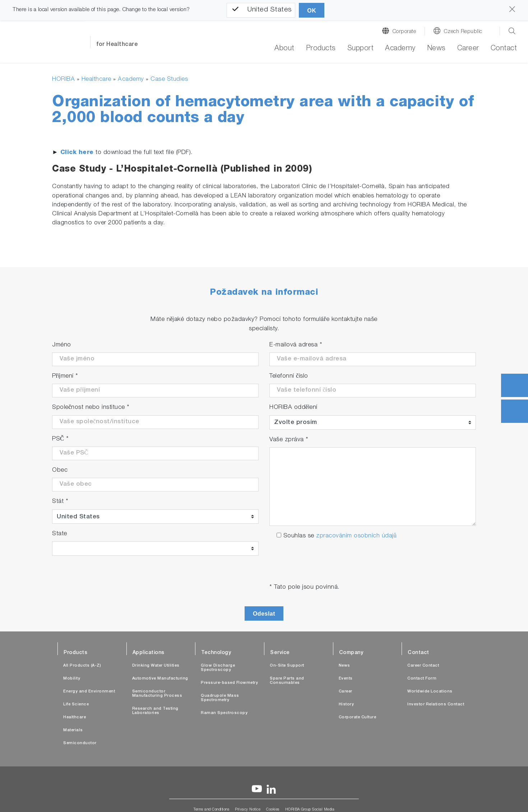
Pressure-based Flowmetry (229, 683)
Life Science (76, 704)
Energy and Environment (89, 692)
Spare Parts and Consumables (287, 681)
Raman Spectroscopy (224, 713)
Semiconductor (80, 743)
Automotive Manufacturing (160, 679)
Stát (60, 502)
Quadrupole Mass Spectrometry (220, 698)
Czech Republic (463, 32)
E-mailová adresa (296, 345)
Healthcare (96, 80)
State (60, 534)
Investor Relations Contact (436, 704)
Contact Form (422, 679)
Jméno (62, 345)
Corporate (404, 32)
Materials (73, 730)
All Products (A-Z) (82, 666)
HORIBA (63, 80)
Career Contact (423, 666)
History (346, 704)
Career (468, 49)
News (436, 49)
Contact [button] (504, 49)
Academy (400, 49)
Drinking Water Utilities (156, 666)
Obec (60, 470)
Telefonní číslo (289, 376)
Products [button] (321, 49)
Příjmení (65, 376)
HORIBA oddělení (293, 408)
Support (361, 49)
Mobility (72, 679)
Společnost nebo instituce (91, 408)
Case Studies (169, 80)
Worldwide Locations (430, 692)
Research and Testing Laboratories (155, 711)
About (284, 49)
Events (346, 679)
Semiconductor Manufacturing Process (157, 694)
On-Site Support (287, 666)
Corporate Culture (358, 717)
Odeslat (264, 614)
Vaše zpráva (289, 440)
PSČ (61, 439)
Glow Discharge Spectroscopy (218, 668)
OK (312, 11)
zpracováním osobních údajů (356, 536)
